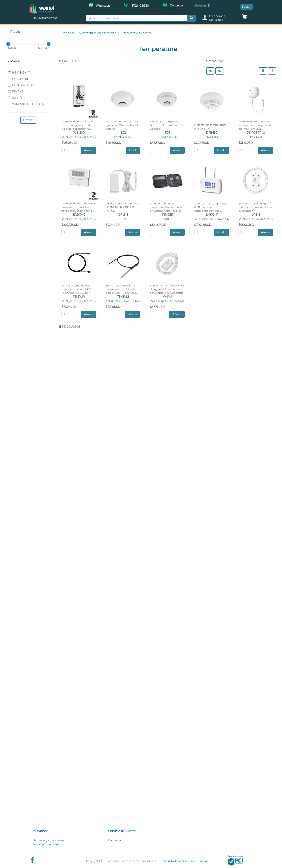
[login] (220, 18)
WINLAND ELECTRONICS (79, 137)
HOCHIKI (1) (18, 79)
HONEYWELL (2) (21, 85)
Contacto (114, 840)
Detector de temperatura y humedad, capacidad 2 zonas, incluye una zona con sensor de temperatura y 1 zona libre (79, 211)
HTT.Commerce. (111, 861)
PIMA (123, 219)
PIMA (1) (16, 91)
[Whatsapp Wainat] (99, 5)
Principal (68, 33)
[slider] (8, 44)
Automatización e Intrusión (98, 33)
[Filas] (272, 71)
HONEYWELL (123, 137)
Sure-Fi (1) (17, 98)
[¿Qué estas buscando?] (137, 18)
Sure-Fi (167, 219)
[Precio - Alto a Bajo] (210, 71)
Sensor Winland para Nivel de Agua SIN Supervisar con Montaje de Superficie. (167, 289)
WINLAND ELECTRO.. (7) (27, 104)
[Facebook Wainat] (209, 6)
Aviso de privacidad (46, 844)
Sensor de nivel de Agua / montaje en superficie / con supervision (256, 207)
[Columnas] (263, 71)
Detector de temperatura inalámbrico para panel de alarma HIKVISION (256, 125)
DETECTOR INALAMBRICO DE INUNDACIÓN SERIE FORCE (122, 207)
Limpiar (28, 120)
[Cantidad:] (71, 150)
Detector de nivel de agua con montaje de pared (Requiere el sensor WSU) (78, 125)
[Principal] (42, 6)
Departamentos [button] (45, 18)
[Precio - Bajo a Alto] (219, 71)
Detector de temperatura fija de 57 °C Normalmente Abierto (123, 125)
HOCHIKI (212, 137)
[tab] (65, 831)
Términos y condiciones (48, 840)
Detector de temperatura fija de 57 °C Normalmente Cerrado (167, 125)
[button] (244, 18)
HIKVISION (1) (19, 73)
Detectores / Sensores (136, 33)
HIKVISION (256, 137)
